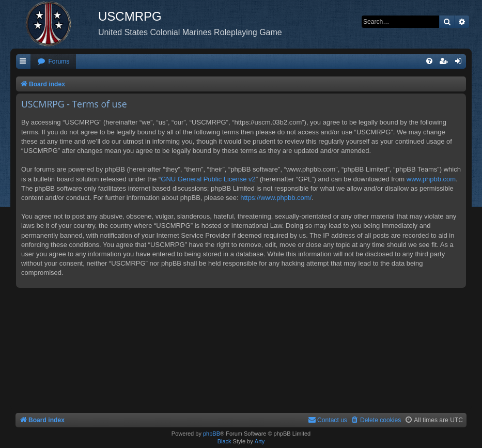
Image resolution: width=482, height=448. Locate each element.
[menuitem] (53, 62)
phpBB (212, 434)
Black (224, 441)
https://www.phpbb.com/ (276, 198)
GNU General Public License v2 (208, 179)
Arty (260, 441)
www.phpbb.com (431, 179)
